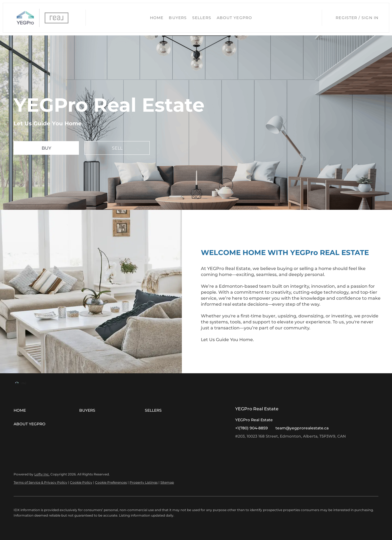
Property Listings (144, 482)
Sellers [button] (202, 18)
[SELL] (117, 148)
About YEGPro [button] (234, 18)
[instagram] (250, 448)
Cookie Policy (81, 482)
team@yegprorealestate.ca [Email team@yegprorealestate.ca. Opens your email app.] (302, 428)
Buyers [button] (178, 18)
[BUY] (46, 148)
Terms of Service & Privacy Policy (40, 482)
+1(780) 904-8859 (252, 428)
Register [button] (346, 18)
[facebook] (239, 448)
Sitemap (167, 482)
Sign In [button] (370, 18)
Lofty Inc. (42, 474)
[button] (43, 18)
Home (157, 18)
